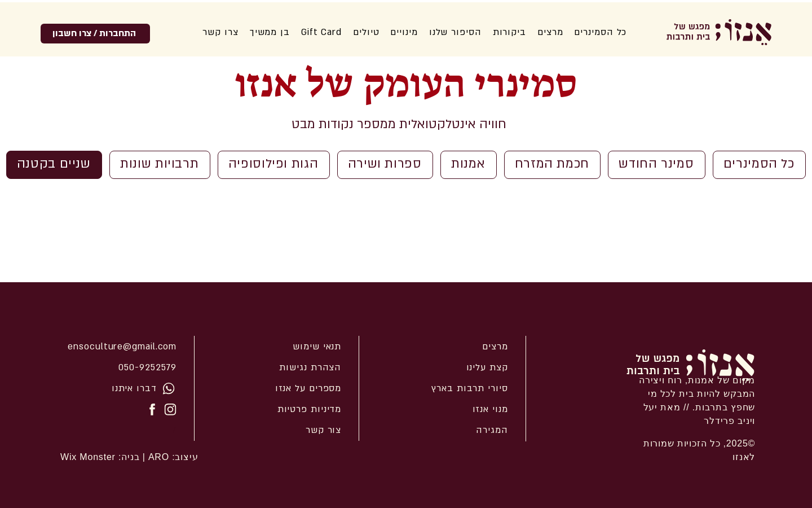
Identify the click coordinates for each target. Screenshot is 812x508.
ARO (157, 457)
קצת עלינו (487, 367)
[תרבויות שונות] (160, 165)
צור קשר (323, 430)
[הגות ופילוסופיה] (274, 165)
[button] (455, 32)
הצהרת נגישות (310, 367)
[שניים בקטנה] (54, 165)
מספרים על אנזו (308, 388)
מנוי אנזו (490, 409)
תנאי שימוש (317, 347)
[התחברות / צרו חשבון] (95, 34)
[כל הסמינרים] (759, 165)
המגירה (492, 430)
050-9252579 (147, 367)
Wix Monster (88, 457)
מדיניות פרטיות (310, 409)
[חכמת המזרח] (553, 165)
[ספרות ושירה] (385, 165)
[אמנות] (469, 165)
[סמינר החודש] (656, 165)
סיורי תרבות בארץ (469, 388)
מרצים (495, 347)
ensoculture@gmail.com (122, 347)
